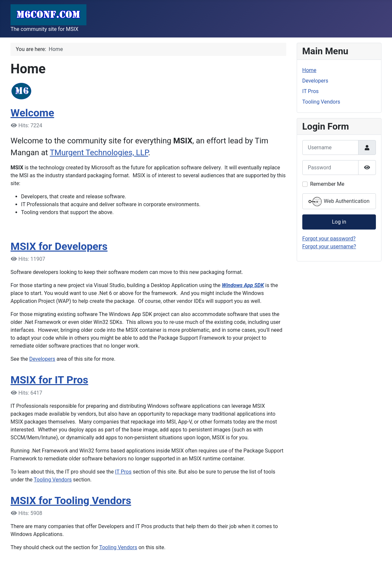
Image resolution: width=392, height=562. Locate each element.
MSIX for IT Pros (49, 380)
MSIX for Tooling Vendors (71, 501)
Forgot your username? (329, 246)
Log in (339, 222)
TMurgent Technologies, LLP (99, 153)
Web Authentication (339, 202)
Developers (42, 359)
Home (309, 70)
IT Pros (123, 472)
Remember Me (327, 184)
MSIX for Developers (59, 246)
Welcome (32, 113)
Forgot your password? (329, 239)
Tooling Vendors (53, 480)
